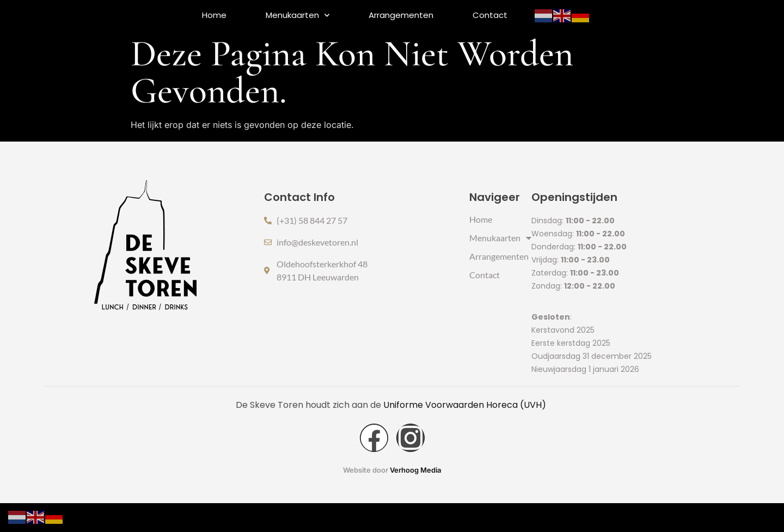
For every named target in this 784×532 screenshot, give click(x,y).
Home (214, 15)
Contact (490, 15)
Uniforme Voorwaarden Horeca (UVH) (466, 434)
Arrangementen (401, 15)
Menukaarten (298, 16)
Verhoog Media (415, 500)
